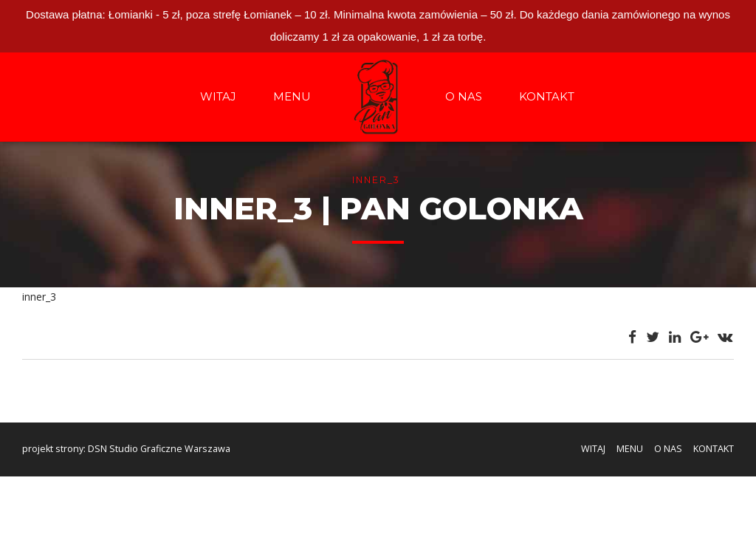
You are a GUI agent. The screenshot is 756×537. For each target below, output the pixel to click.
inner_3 (39, 297)
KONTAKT (547, 96)
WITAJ (218, 96)
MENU (292, 96)
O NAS (464, 96)
